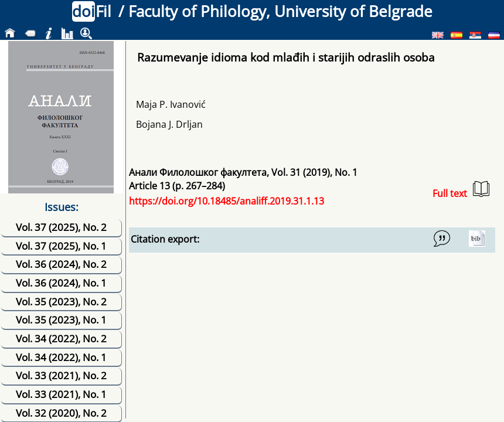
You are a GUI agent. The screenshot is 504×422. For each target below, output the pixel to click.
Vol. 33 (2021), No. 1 (61, 394)
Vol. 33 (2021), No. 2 (61, 375)
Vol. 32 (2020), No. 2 (61, 413)
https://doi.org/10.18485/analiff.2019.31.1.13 (227, 201)
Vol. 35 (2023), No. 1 (61, 320)
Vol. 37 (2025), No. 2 (61, 227)
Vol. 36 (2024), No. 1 (61, 283)
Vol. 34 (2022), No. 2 (61, 338)
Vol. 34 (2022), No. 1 (61, 357)
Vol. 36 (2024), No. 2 (61, 264)
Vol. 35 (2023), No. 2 (61, 302)
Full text (461, 190)
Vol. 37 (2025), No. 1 (61, 246)
